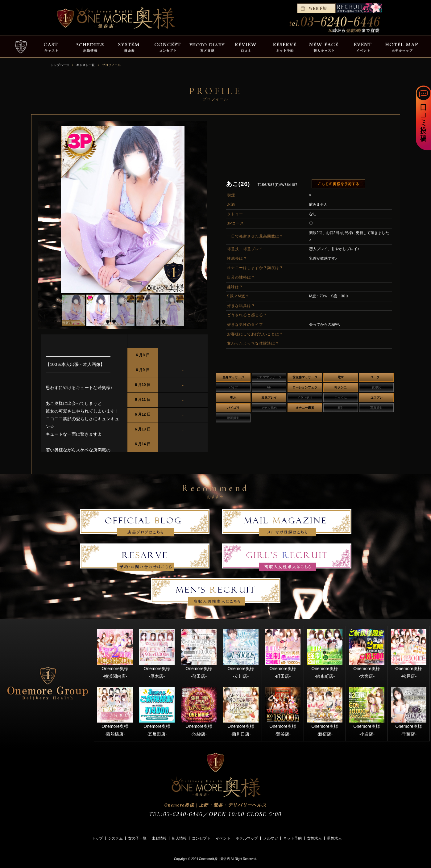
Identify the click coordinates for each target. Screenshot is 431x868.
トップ (97, 838)
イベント (223, 838)
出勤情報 (159, 838)
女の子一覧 (137, 838)
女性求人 (314, 838)
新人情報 (179, 838)
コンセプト (201, 838)
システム (115, 838)
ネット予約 (292, 838)
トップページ (60, 65)
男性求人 (334, 838)
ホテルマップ (247, 838)
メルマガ (271, 838)
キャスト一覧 (85, 65)
